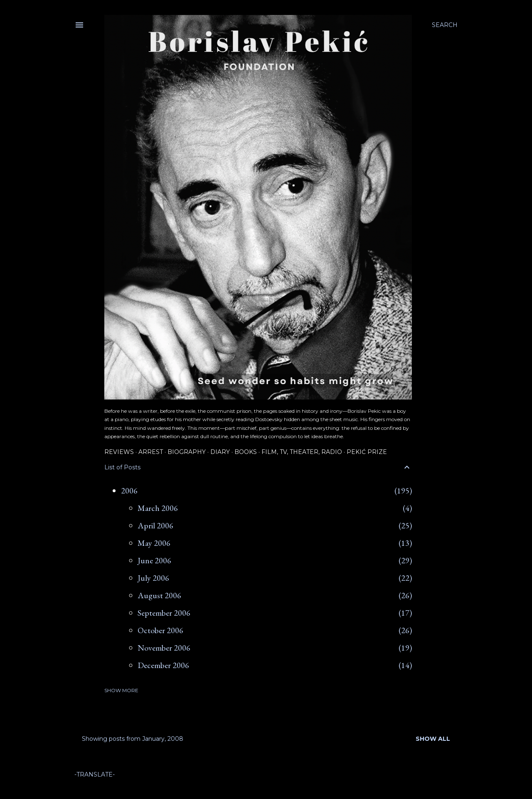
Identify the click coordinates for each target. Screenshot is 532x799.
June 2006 (154, 560)
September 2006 (164, 613)
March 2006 (158, 508)
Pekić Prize (367, 452)
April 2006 (155, 525)
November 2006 (164, 648)
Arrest (151, 452)
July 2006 (153, 578)
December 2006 (163, 665)
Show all (433, 739)
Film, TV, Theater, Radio (302, 452)
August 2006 (159, 595)
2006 (129, 491)
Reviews (119, 452)
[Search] (445, 25)
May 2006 (154, 543)
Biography (187, 452)
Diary (220, 452)
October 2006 (160, 630)
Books (246, 452)
